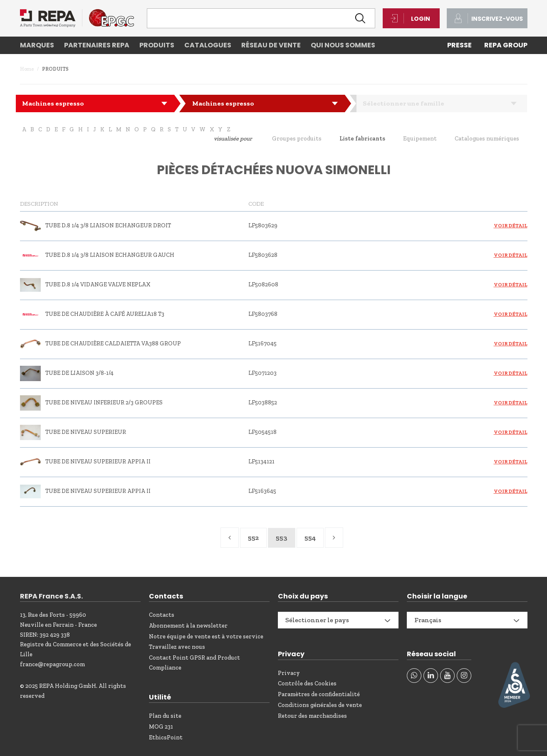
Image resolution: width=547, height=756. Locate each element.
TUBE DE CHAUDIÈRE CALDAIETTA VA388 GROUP (113, 344)
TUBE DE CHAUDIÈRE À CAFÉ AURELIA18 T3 (105, 314)
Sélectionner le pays (317, 620)
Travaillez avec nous (177, 647)
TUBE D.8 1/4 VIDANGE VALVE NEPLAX (98, 284)
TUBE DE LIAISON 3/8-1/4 (79, 373)
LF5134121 (261, 462)
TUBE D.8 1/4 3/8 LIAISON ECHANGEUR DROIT (108, 225)
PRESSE (459, 45)
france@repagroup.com (52, 664)
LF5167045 (262, 344)
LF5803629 (263, 225)
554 (310, 538)
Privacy (289, 673)
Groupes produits (297, 139)
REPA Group (506, 45)
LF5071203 (262, 373)
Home (27, 69)
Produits (157, 45)
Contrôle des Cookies (307, 683)
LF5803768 (263, 314)
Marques (37, 45)
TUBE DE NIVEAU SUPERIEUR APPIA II (98, 462)
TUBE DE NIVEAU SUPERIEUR (86, 432)
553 (282, 538)
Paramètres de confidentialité (319, 694)
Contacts (162, 615)
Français (428, 620)
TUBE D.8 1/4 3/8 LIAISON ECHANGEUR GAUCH (110, 255)
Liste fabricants (362, 139)
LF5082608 (263, 284)
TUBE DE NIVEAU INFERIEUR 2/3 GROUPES (104, 403)
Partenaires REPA (97, 45)
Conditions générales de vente (320, 705)
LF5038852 (263, 403)
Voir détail (511, 226)
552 (253, 538)
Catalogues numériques (487, 139)
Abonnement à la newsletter (188, 626)
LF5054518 (262, 432)
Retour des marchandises (312, 716)
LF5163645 (262, 491)
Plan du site (165, 716)
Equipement (420, 139)
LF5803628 (263, 255)
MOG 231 (161, 727)
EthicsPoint (166, 738)
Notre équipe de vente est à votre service (206, 637)
